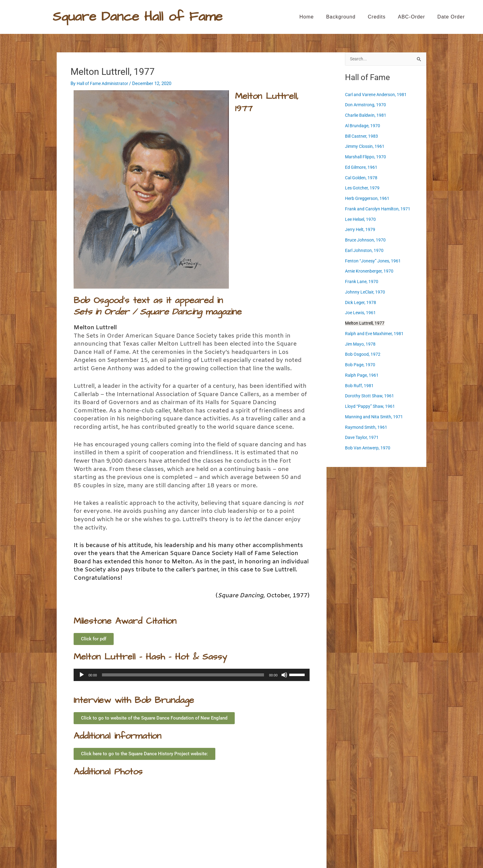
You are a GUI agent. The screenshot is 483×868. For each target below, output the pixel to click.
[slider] (183, 675)
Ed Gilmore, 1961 (362, 168)
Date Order (451, 17)
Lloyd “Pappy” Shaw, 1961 (371, 407)
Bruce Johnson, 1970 (366, 240)
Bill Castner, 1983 (363, 136)
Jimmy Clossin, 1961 (366, 147)
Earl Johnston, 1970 (365, 251)
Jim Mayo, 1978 (361, 344)
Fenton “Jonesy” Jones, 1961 (375, 261)
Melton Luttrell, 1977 (366, 323)
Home (307, 17)
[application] (192, 675)
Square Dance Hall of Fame (138, 17)
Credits (377, 17)
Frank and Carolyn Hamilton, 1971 (380, 209)
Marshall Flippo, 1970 (367, 157)
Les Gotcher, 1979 (363, 188)
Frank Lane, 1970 (362, 282)
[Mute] (284, 675)
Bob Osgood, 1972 (364, 355)
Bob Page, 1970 (361, 365)
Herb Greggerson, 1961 (368, 199)
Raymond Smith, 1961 (367, 428)
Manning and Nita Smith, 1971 (376, 417)
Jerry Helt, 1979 (361, 230)
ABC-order (412, 17)
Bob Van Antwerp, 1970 (369, 448)
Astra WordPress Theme (303, 851)
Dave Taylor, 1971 (363, 438)
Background (341, 17)
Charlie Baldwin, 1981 (367, 116)
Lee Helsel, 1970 (362, 220)
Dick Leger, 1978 (362, 303)
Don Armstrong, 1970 (367, 105)
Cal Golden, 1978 (362, 178)
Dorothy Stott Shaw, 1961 (371, 396)
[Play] (82, 675)
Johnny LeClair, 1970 (366, 292)
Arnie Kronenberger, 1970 (371, 271)
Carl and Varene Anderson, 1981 (378, 95)
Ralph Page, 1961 (362, 375)
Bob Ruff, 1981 (360, 386)
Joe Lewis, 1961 (77, 813)
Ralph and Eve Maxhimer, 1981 (292, 813)
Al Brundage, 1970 (363, 126)
